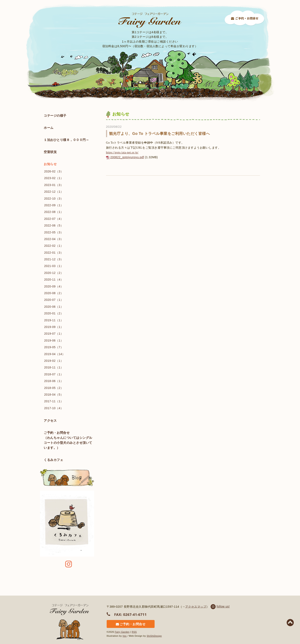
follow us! (220, 606)
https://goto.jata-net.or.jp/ (122, 152)
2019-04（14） (55, 354)
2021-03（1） (54, 266)
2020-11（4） (54, 280)
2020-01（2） (54, 313)
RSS (134, 631)
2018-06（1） (54, 381)
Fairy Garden (122, 631)
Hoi (125, 635)
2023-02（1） (54, 178)
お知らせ (50, 164)
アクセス (50, 421)
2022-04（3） (54, 239)
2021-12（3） (54, 259)
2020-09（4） (54, 286)
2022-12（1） (54, 192)
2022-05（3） (54, 232)
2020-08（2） (54, 293)
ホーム (49, 128)
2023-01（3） (54, 185)
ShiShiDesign (154, 635)
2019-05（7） (54, 347)
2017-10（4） (54, 408)
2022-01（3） (54, 253)
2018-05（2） (54, 388)
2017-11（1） (54, 401)
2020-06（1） (54, 307)
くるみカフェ (53, 460)
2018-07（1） (54, 374)
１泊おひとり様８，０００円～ (66, 140)
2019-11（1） (54, 320)
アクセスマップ (196, 606)
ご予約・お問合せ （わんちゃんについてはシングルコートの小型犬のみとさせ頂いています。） (68, 440)
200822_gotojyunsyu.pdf (127, 157)
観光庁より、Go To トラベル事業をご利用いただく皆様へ (160, 134)
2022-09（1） (54, 205)
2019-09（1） (54, 327)
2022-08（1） (54, 212)
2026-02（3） (54, 171)
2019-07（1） (54, 334)
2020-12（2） (54, 273)
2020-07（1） (54, 300)
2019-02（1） (54, 361)
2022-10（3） (54, 199)
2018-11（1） (54, 367)
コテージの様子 (55, 116)
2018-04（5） (54, 395)
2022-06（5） (54, 225)
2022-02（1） (54, 246)
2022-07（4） (54, 219)
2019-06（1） (54, 340)
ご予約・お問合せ (127, 624)
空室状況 (66, 152)
